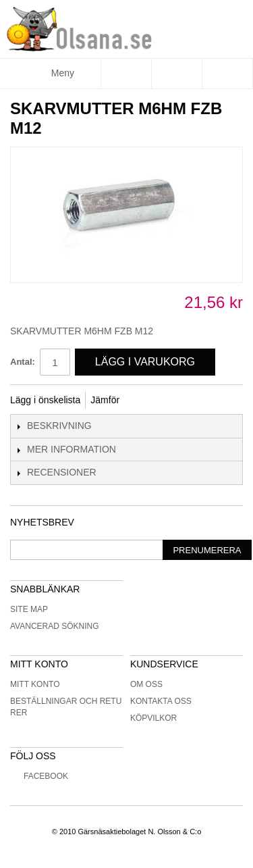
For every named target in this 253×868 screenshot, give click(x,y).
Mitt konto (35, 684)
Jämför (105, 400)
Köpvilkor (153, 718)
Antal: (23, 362)
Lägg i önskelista (45, 400)
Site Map (29, 609)
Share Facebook (148, 401)
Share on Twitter (175, 401)
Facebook (39, 776)
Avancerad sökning (55, 626)
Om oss (146, 684)
